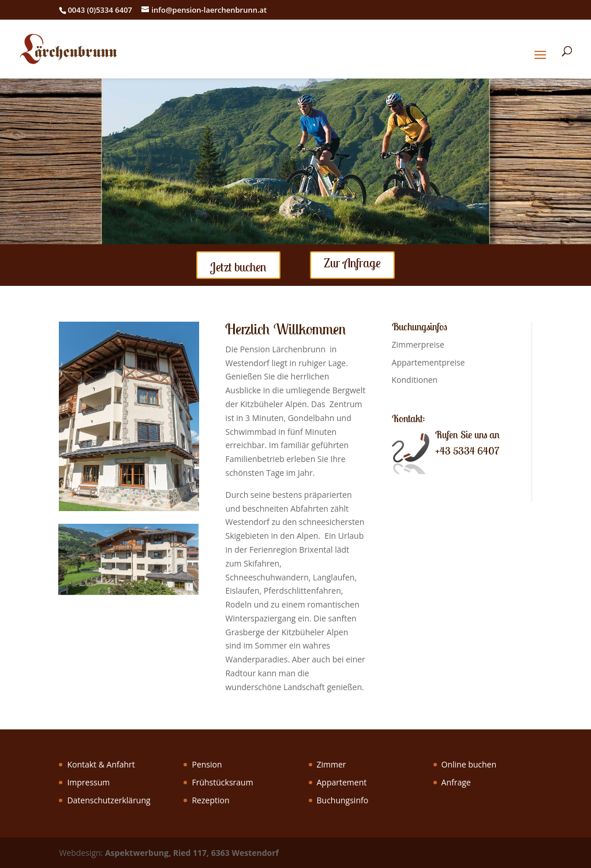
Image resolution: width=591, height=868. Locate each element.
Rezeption (210, 800)
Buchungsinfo (343, 800)
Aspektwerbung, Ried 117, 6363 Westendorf (192, 853)
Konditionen (415, 380)
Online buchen (469, 764)
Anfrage (456, 782)
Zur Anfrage (352, 263)
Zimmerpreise (418, 344)
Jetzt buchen (238, 267)
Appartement (342, 782)
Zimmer (332, 764)
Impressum (88, 782)
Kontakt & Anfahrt (101, 764)
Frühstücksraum (222, 782)
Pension (207, 764)
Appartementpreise (429, 362)
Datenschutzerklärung (109, 800)
